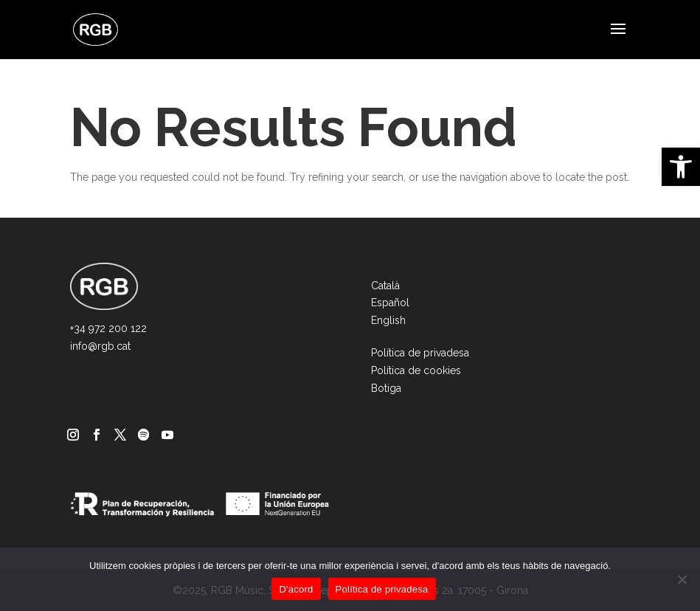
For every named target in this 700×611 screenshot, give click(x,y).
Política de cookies (416, 370)
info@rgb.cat (100, 346)
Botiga (386, 388)
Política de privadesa (420, 353)
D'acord (296, 589)
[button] (681, 167)
